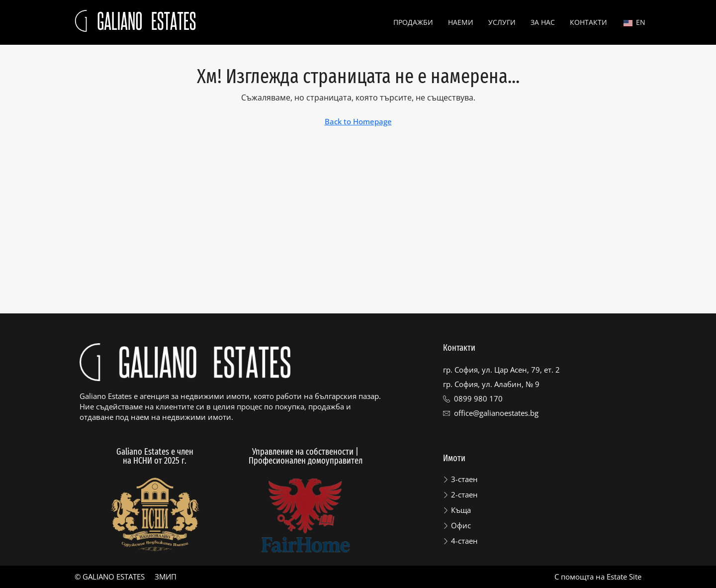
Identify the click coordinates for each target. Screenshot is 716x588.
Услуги (502, 22)
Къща (461, 510)
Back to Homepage (358, 121)
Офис (461, 525)
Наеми (461, 22)
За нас (543, 22)
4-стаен (464, 541)
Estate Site (624, 577)
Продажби (413, 22)
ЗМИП (166, 577)
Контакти (588, 22)
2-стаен (464, 494)
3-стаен (464, 479)
